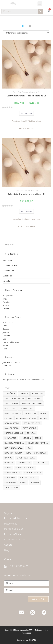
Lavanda (6, 336)
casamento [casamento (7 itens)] (30, 413)
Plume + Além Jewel (11, 342)
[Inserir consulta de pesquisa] (26, 245)
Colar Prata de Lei (24, 92)
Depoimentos (8, 271)
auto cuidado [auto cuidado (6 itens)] (11, 403)
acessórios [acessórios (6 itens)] (10, 393)
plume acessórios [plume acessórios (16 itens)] (33, 473)
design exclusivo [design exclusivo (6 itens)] (32, 423)
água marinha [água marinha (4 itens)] (11, 488)
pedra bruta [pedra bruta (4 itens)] (41, 463)
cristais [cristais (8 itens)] (8, 418)
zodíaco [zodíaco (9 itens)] (35, 483)
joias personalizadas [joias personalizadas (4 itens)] (36, 453)
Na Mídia (6, 281)
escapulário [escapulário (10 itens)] (10, 438)
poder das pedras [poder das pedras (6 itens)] (28, 478)
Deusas (6, 329)
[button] (40, 4)
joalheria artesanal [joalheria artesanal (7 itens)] (14, 443)
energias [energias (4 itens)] (31, 433)
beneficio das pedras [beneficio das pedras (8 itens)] (32, 403)
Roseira (6, 345)
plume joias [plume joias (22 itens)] (10, 478)
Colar (15, 92)
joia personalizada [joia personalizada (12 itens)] (14, 448)
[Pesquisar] (41, 11)
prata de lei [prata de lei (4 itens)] (10, 483)
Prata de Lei (36, 92)
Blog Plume (7, 260)
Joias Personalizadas (11, 362)
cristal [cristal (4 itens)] (44, 418)
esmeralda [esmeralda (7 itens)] (26, 438)
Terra (5, 349)
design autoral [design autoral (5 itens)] (12, 423)
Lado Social (7, 276)
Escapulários (8, 295)
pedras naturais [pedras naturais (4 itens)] (12, 473)
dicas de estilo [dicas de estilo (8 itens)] (12, 428)
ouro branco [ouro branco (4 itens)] (24, 463)
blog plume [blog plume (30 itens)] (10, 408)
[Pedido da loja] (26, 33)
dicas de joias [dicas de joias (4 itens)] (29, 428)
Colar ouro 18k (25, 190)
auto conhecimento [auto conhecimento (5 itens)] (14, 398)
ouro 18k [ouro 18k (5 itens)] (9, 463)
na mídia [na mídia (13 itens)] (9, 458)
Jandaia (6, 332)
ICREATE (32, 640)
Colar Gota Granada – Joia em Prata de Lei (26, 96)
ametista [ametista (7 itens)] (24, 393)
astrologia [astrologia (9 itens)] (38, 393)
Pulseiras (7, 302)
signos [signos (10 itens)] (23, 483)
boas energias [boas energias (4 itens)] (27, 408)
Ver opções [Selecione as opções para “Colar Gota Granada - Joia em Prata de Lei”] (26, 113)
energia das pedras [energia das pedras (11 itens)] (14, 433)
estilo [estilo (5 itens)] (38, 438)
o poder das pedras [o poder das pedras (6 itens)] (26, 458)
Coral (5, 326)
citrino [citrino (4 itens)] (44, 413)
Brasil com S (8, 322)
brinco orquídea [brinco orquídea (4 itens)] (13, 413)
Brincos (6, 305)
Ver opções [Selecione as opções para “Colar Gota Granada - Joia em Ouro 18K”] (26, 211)
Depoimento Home (11, 265)
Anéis (5, 299)
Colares (6, 309)
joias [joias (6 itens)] (29, 448)
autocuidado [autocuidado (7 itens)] (35, 398)
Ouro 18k (35, 190)
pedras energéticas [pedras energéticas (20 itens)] (25, 468)
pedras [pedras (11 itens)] (8, 468)
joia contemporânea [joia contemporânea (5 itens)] (38, 443)
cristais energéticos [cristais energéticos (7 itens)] (26, 418)
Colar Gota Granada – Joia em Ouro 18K (26, 194)
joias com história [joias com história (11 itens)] (13, 453)
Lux (4, 339)
